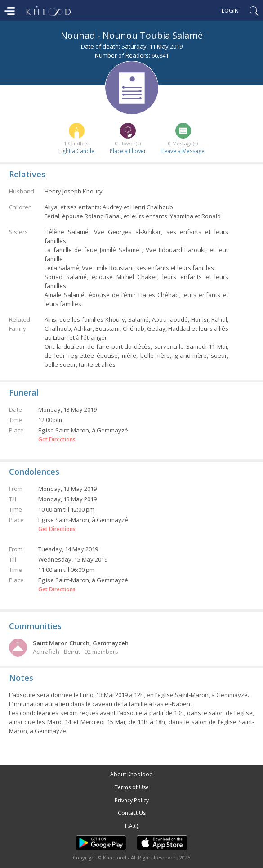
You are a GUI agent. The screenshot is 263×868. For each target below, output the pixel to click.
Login (230, 10)
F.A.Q (132, 826)
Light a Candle (76, 151)
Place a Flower (128, 151)
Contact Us (132, 813)
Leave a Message (183, 151)
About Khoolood (131, 774)
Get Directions (57, 440)
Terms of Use (132, 787)
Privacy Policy (132, 800)
